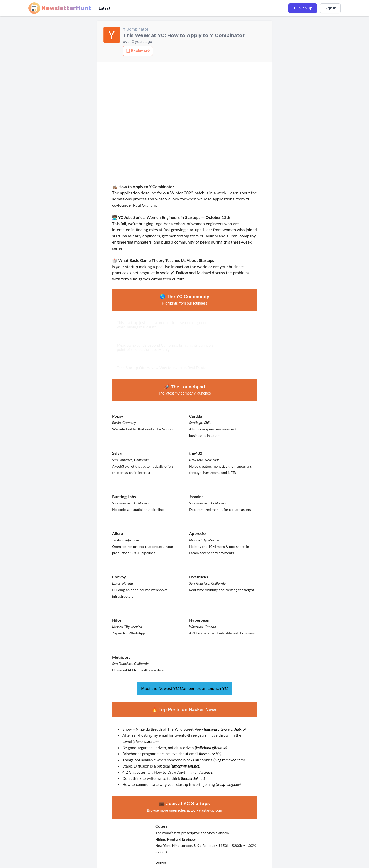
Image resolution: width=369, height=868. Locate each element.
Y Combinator (136, 29)
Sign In (330, 8)
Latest (105, 8)
